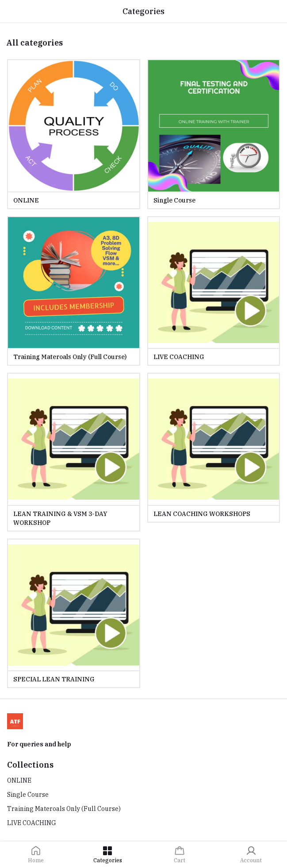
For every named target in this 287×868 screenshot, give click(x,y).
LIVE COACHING (32, 823)
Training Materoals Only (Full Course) (64, 809)
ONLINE (19, 780)
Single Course (28, 795)
